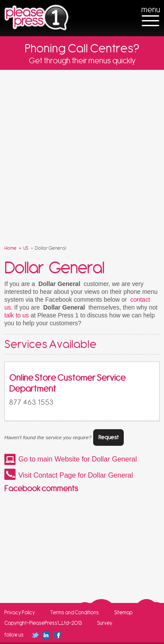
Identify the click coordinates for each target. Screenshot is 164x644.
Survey (105, 623)
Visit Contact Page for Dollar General (76, 475)
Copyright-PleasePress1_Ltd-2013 (43, 623)
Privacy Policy (20, 613)
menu (150, 9)
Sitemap (123, 613)
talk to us (17, 315)
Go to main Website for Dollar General (78, 459)
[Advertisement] (82, 156)
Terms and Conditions (75, 613)
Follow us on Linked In (46, 635)
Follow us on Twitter (35, 635)
